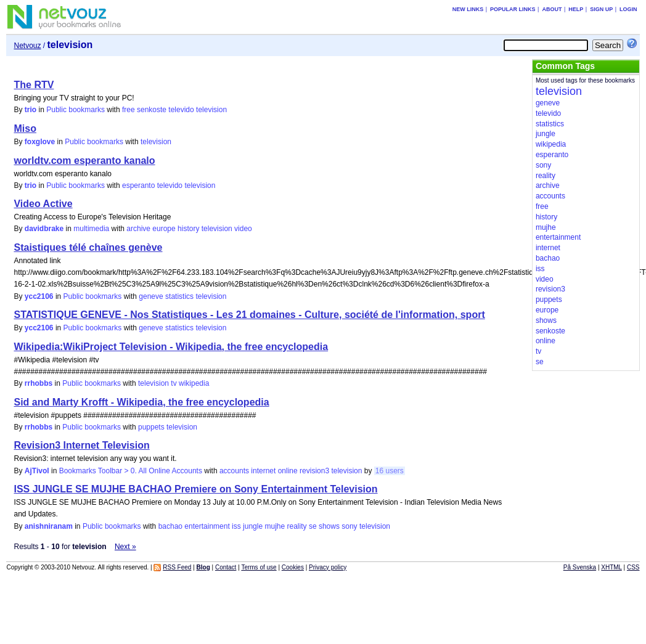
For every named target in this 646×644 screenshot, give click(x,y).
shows (329, 526)
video (243, 229)
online (288, 471)
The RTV (34, 85)
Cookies (293, 567)
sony (349, 526)
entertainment (207, 526)
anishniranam (49, 526)
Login (628, 9)
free (129, 110)
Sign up (601, 9)
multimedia (91, 229)
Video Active (43, 204)
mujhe (275, 526)
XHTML (611, 567)
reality (297, 526)
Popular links (513, 9)
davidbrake (44, 229)
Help (576, 9)
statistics (179, 296)
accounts (234, 471)
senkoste (152, 110)
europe (164, 229)
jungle (253, 526)
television (211, 110)
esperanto (138, 185)
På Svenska (580, 567)
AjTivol (37, 471)
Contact (226, 567)
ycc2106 (39, 296)
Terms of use (259, 567)
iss (236, 526)
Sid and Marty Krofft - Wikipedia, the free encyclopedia (141, 402)
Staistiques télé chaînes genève (88, 247)
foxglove (40, 142)
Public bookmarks (76, 110)
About (552, 9)
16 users (390, 471)
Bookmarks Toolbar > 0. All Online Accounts (131, 471)
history (188, 229)
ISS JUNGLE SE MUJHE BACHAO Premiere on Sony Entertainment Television (195, 489)
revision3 (314, 471)
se (313, 526)
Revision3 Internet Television (81, 445)
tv (174, 383)
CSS (633, 567)
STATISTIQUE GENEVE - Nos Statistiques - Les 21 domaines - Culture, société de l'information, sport (249, 315)
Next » (125, 547)
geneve (151, 296)
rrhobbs (39, 383)
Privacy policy (328, 567)
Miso (25, 128)
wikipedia (194, 383)
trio (31, 110)
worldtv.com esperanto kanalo (84, 161)
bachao (170, 526)
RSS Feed (177, 567)
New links (468, 9)
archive (138, 229)
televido (181, 110)
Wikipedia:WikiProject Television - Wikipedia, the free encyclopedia (171, 347)
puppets (151, 427)
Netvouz (27, 46)
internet (263, 471)
